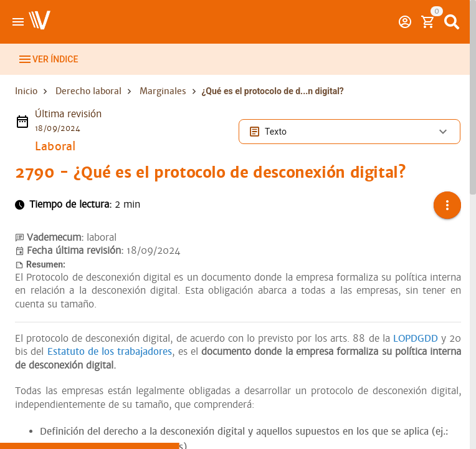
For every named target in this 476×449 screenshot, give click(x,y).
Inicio (26, 91)
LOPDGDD (416, 339)
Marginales (163, 91)
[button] (447, 205)
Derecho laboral (88, 91)
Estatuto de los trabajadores (110, 352)
